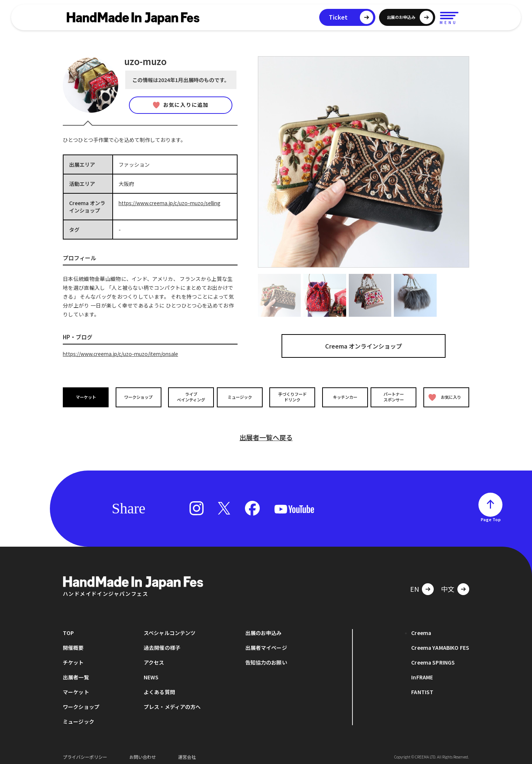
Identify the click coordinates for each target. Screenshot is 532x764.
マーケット (86, 397)
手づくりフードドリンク (291, 397)
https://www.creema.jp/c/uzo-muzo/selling (172, 203)
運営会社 (187, 753)
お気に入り (444, 397)
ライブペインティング (189, 397)
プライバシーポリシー (85, 753)
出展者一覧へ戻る (266, 433)
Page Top (491, 515)
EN (415, 585)
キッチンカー (343, 397)
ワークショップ (138, 397)
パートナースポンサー (394, 397)
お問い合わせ (143, 753)
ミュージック (241, 397)
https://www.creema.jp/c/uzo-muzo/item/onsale (123, 354)
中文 (448, 585)
